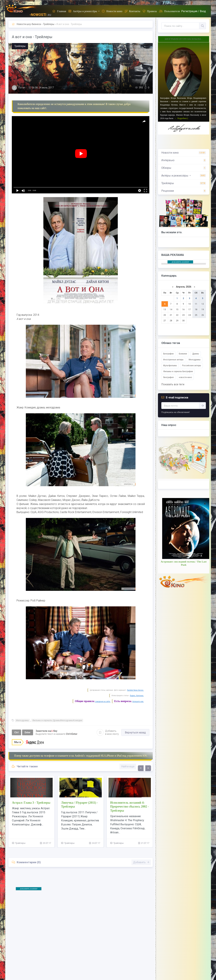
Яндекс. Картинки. (137, 696)
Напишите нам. (138, 701)
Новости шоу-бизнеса (29, 24)
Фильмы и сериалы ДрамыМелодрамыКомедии (57, 720)
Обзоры (166, 168)
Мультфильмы (170, 366)
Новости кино (112, 11)
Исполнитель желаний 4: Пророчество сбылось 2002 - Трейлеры (130, 807)
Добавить (108, 732)
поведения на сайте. (103, 701)
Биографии (168, 354)
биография (168, 377)
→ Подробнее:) (181, 118)
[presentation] (141, 768)
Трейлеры (49, 24)
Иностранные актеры (173, 360)
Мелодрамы (22, 720)
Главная (59, 11)
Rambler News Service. (135, 690)
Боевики (183, 354)
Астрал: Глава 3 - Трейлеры (31, 803)
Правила (150, 11)
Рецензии (168, 191)
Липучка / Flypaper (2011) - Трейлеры (79, 805)
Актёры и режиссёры (83, 11)
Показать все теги (173, 384)
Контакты (132, 11)
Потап (22, 88)
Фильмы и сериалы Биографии (178, 371)
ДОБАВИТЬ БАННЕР (29, 889)
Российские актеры (192, 366)
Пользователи (170, 11)
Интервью (168, 160)
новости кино (185, 377)
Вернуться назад (135, 733)
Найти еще (128, 766)
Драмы (196, 354)
